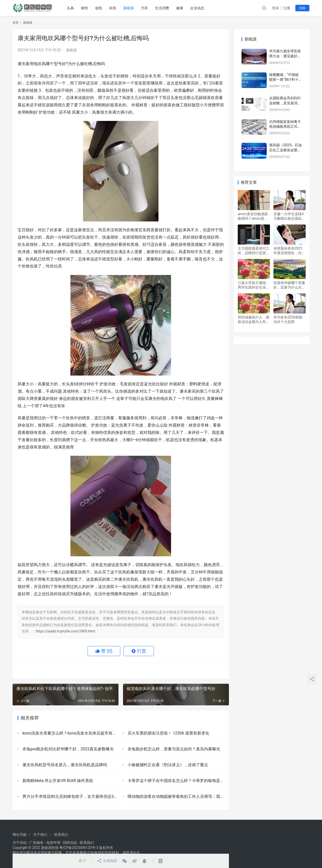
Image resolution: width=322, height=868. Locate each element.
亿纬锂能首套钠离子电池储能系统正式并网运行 (285, 127)
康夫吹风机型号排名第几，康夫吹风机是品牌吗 (64, 765)
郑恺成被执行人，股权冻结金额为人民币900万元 (254, 320)
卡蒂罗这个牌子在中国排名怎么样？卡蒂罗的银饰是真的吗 (175, 781)
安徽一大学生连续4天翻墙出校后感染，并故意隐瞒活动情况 (289, 216)
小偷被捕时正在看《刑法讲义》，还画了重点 (167, 765)
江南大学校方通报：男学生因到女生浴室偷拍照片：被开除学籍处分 (254, 285)
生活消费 (162, 8)
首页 (16, 23)
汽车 (144, 8)
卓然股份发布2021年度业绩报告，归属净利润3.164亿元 (289, 251)
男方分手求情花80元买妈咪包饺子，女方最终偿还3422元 (70, 796)
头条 (70, 8)
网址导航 (20, 835)
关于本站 (20, 843)
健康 (180, 8)
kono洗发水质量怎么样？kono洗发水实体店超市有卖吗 (70, 733)
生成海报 (107, 861)
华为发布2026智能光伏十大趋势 (288, 319)
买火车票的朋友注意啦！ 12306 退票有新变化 (168, 733)
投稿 (302, 8)
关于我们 (40, 835)
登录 (275, 8)
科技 (113, 8)
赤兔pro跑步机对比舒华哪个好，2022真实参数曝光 (68, 749)
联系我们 (61, 835)
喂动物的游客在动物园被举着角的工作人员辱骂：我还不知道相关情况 (175, 796)
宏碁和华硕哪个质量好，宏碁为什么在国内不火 (289, 285)
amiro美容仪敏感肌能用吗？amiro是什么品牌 (253, 216)
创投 (99, 8)
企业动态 (197, 8)
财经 (85, 8)
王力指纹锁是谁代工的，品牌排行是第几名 (254, 251)
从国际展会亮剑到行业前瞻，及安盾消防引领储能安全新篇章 (285, 103)
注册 (287, 8)
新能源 (129, 8)
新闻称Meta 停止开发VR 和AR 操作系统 (57, 781)
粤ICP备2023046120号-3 (79, 848)
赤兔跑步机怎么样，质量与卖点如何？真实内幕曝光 (173, 749)
